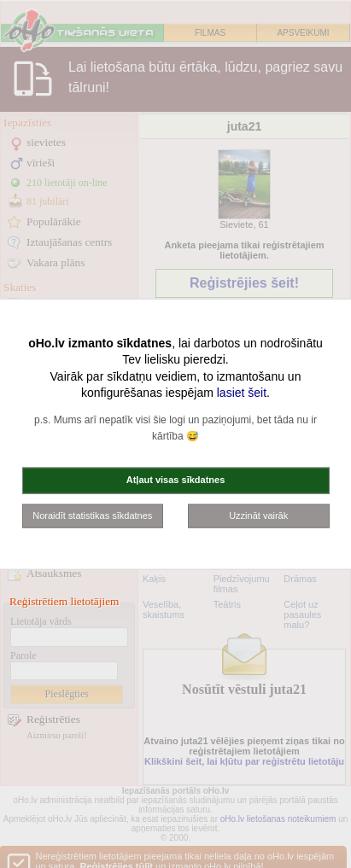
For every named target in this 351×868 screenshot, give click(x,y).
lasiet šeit (242, 393)
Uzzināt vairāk (258, 515)
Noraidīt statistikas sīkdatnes (92, 515)
